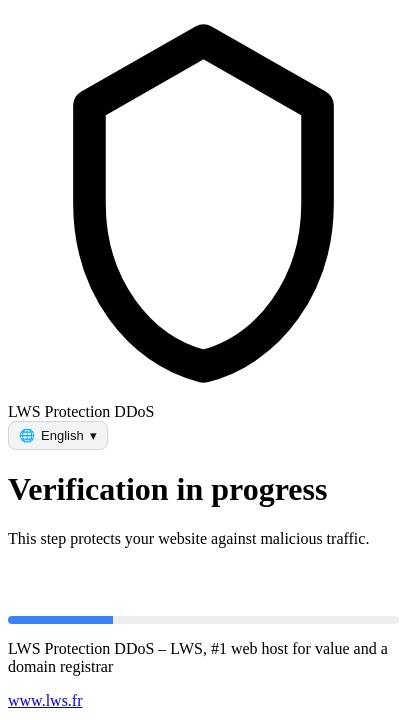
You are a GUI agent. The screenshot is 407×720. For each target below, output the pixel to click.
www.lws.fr (45, 700)
